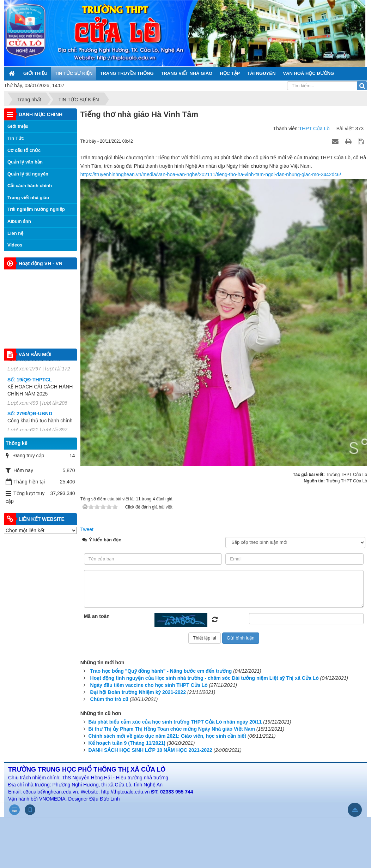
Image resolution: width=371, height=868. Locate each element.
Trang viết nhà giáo (28, 198)
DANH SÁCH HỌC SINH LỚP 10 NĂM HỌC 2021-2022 (150, 750)
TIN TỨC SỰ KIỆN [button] (74, 73)
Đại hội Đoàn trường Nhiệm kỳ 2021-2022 (138, 692)
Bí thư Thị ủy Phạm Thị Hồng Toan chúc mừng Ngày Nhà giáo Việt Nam (172, 729)
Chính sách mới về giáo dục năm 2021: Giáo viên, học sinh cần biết (168, 736)
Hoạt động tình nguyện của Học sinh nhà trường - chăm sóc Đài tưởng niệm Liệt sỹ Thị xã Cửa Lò (205, 678)
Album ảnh (19, 221)
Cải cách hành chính (30, 186)
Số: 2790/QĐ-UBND (30, 418)
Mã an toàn (97, 616)
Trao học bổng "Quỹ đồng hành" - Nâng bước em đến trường (161, 671)
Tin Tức (16, 138)
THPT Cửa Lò (314, 129)
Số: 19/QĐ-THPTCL (30, 384)
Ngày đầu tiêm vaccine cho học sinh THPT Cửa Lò (149, 685)
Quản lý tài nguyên (28, 174)
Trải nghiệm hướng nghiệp (36, 209)
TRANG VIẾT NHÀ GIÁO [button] (187, 73)
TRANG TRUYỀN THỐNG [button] (127, 73)
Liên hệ (15, 233)
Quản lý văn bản (25, 162)
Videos (15, 245)
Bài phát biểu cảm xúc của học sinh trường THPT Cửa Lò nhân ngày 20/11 (175, 722)
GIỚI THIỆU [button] (35, 73)
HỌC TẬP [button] (230, 73)
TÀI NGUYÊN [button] (261, 73)
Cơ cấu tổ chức (24, 150)
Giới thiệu (18, 126)
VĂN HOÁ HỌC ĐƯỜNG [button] (308, 73)
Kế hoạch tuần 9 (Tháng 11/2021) (127, 743)
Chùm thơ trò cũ (110, 699)
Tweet (87, 529)
